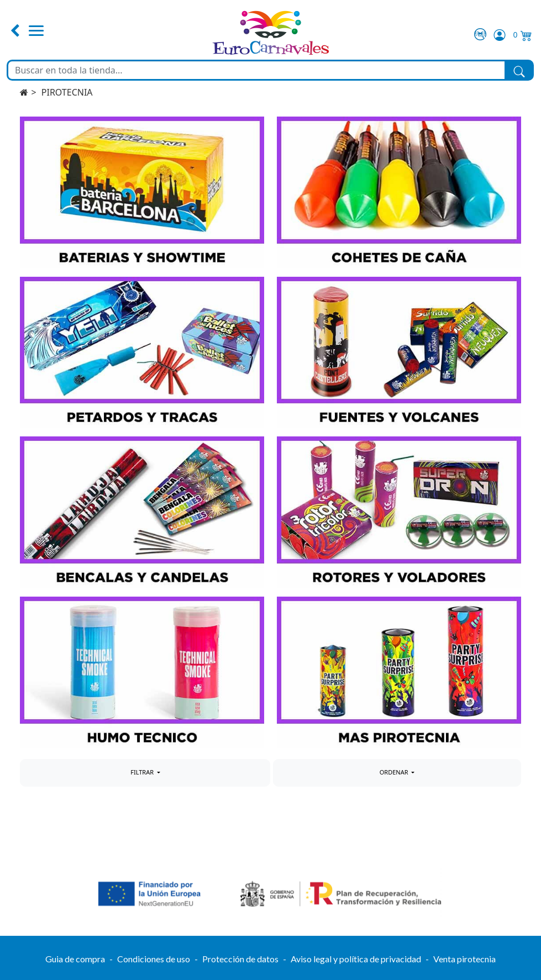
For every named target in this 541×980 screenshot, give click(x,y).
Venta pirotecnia (464, 959)
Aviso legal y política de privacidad (356, 959)
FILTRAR (143, 772)
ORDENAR (395, 772)
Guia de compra (75, 959)
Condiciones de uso (154, 959)
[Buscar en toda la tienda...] (256, 70)
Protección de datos (240, 959)
